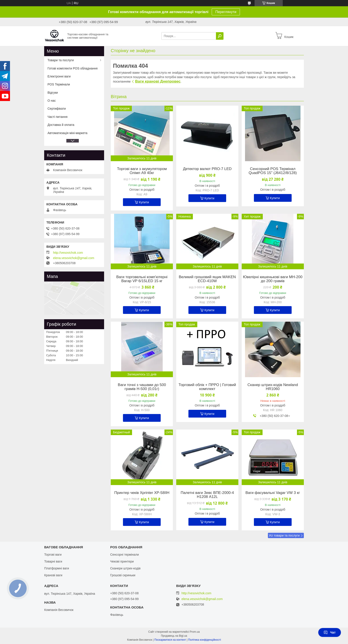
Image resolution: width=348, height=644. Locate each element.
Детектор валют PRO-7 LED (207, 169)
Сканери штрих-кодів (125, 568)
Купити (144, 202)
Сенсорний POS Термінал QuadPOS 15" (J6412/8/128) (273, 171)
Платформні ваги (57, 568)
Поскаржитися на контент (170, 640)
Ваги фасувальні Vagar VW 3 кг (273, 493)
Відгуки (53, 93)
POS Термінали (59, 84)
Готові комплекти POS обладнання (73, 68)
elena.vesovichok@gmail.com (74, 258)
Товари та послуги (61, 60)
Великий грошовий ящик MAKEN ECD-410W (207, 279)
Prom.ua (195, 632)
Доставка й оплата (61, 125)
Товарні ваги (53, 561)
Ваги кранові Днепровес (158, 81)
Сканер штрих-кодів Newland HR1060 (273, 387)
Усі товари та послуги (284, 535)
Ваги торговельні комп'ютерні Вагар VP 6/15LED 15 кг (142, 279)
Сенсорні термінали (124, 555)
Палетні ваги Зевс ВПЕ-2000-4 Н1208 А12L (207, 495)
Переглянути (226, 12)
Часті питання (57, 117)
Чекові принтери (122, 561)
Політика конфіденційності (205, 640)
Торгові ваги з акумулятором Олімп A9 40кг (142, 171)
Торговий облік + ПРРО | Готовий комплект (207, 387)
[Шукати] (220, 36)
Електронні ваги (59, 76)
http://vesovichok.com (68, 253)
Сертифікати (57, 109)
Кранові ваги (53, 575)
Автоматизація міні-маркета (67, 133)
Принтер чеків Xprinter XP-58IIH (142, 493)
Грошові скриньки (123, 575)
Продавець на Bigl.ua (174, 636)
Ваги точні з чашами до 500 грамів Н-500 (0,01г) (142, 387)
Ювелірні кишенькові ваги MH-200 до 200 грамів (273, 279)
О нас (52, 101)
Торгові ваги (53, 555)
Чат (330, 632)
